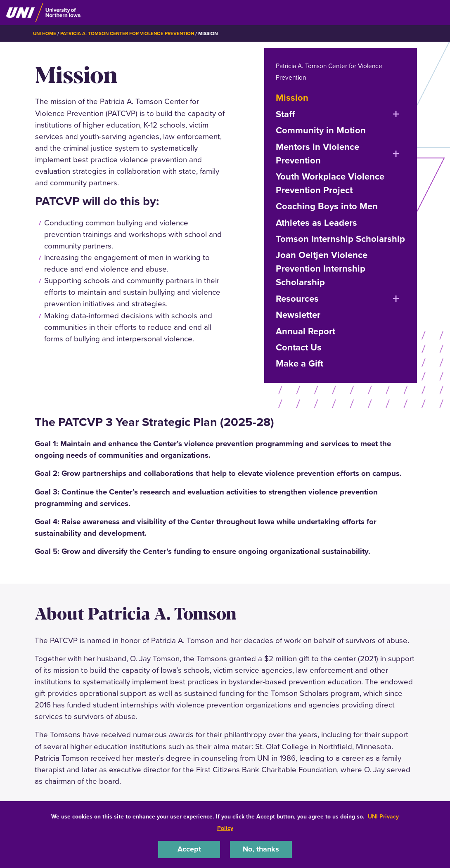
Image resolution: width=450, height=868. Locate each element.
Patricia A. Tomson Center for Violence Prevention (130, 33)
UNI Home (45, 33)
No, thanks (261, 849)
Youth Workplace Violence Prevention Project (330, 183)
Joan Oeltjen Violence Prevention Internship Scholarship (322, 268)
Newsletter (298, 314)
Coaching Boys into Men (327, 206)
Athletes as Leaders (316, 222)
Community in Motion (321, 130)
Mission (292, 98)
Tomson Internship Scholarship (340, 238)
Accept (189, 849)
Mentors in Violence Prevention (317, 153)
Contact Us (299, 347)
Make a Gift (300, 363)
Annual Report (306, 331)
